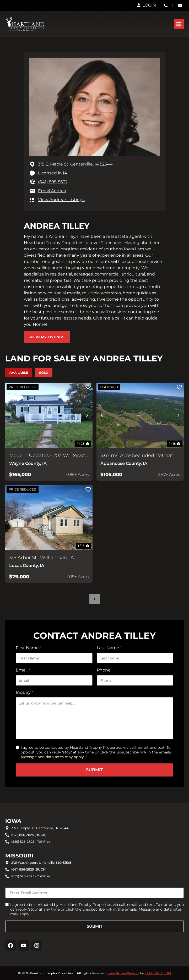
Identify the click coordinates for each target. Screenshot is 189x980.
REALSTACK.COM (158, 973)
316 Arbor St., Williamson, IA (42, 558)
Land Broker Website (123, 973)
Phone (104, 670)
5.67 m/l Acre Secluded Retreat (137, 455)
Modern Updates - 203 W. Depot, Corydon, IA (48, 456)
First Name (29, 648)
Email (23, 670)
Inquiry (25, 692)
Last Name (109, 648)
